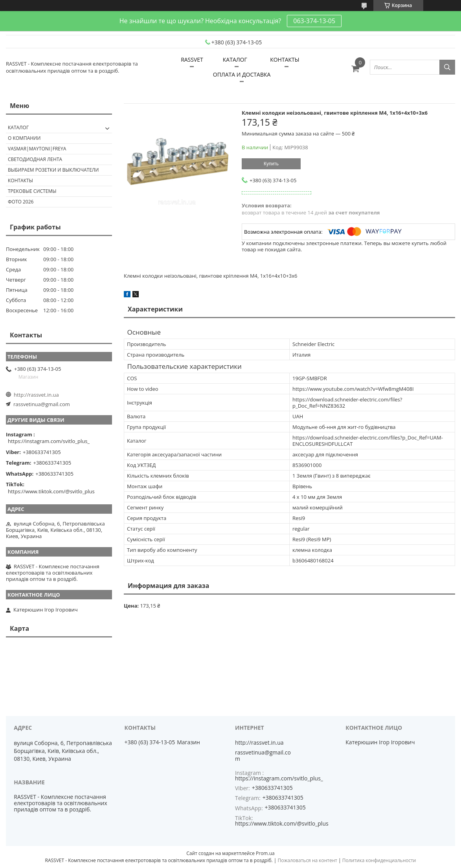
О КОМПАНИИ (24, 138)
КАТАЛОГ (235, 60)
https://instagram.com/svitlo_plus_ (49, 441)
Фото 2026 (21, 202)
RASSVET (192, 60)
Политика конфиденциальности (379, 860)
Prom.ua (265, 853)
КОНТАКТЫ (285, 60)
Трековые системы (32, 191)
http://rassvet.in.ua (36, 395)
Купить (271, 164)
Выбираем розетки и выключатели (53, 170)
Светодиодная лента (35, 159)
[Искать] (447, 67)
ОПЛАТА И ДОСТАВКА (242, 74)
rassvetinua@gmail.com (42, 404)
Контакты (20, 180)
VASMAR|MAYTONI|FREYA (37, 149)
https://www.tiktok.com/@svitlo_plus (51, 491)
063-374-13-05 (314, 21)
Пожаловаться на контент (308, 860)
